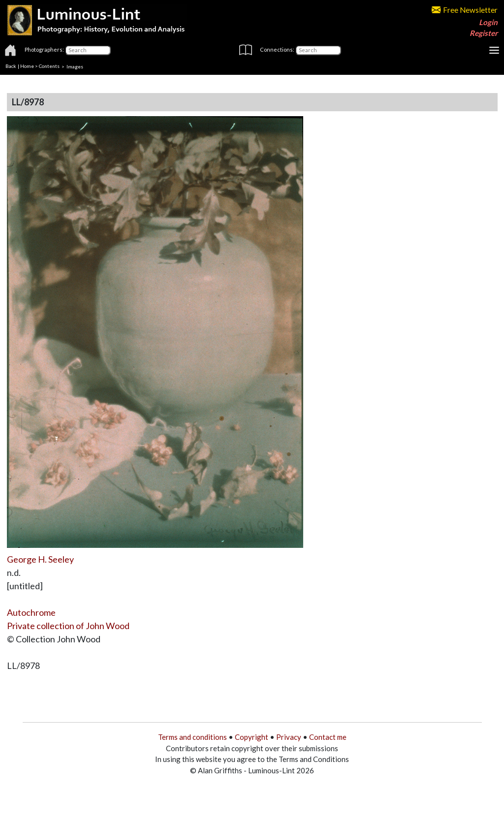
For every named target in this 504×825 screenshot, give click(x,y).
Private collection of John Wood (68, 626)
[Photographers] (88, 50)
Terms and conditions (192, 737)
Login (488, 22)
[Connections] (318, 50)
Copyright (252, 737)
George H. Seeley (40, 559)
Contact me (328, 737)
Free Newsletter (465, 10)
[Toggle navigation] (494, 50)
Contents (49, 66)
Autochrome (31, 612)
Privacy (289, 737)
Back (11, 66)
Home (27, 66)
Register (484, 33)
